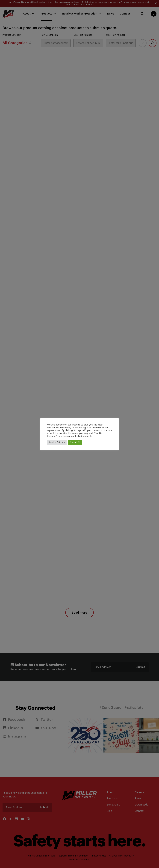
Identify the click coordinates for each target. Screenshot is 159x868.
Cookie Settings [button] (57, 442)
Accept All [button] (75, 442)
